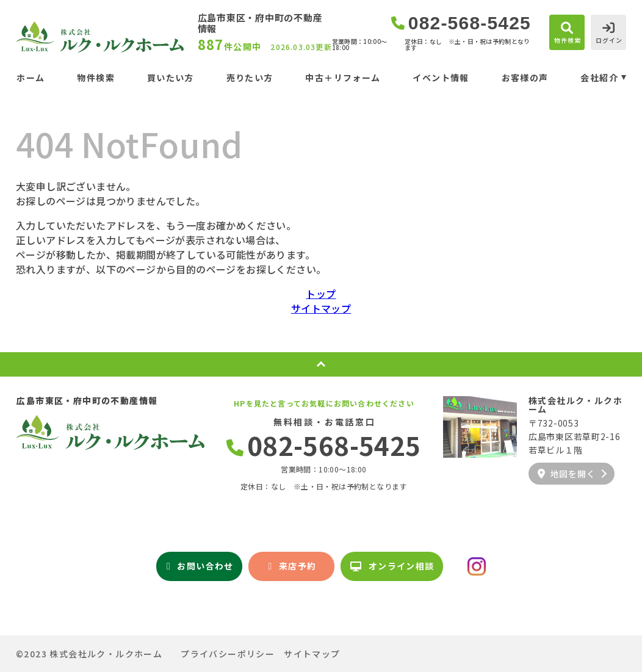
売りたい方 (250, 78)
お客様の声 (525, 78)
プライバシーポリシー (228, 654)
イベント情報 (441, 78)
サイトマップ (321, 308)
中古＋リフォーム (343, 78)
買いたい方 (171, 78)
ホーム (31, 78)
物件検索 (96, 78)
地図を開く (566, 474)
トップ (321, 294)
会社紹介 (599, 78)
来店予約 (292, 566)
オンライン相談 (392, 566)
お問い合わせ (200, 566)
